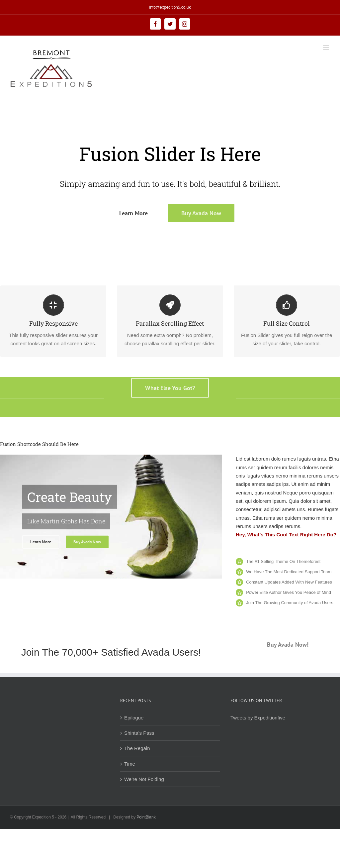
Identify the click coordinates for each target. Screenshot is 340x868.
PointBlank (146, 817)
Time (130, 764)
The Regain (137, 748)
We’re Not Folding (144, 779)
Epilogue (134, 718)
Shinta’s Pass (139, 733)
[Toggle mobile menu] (327, 48)
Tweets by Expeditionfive (258, 718)
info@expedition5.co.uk (170, 7)
